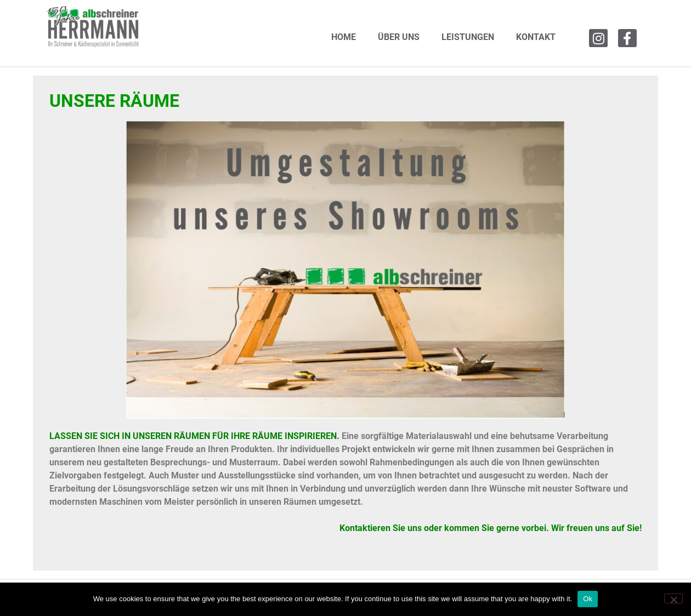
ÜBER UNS (399, 37)
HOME (344, 37)
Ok (588, 599)
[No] (673, 598)
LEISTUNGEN (468, 37)
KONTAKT (536, 37)
